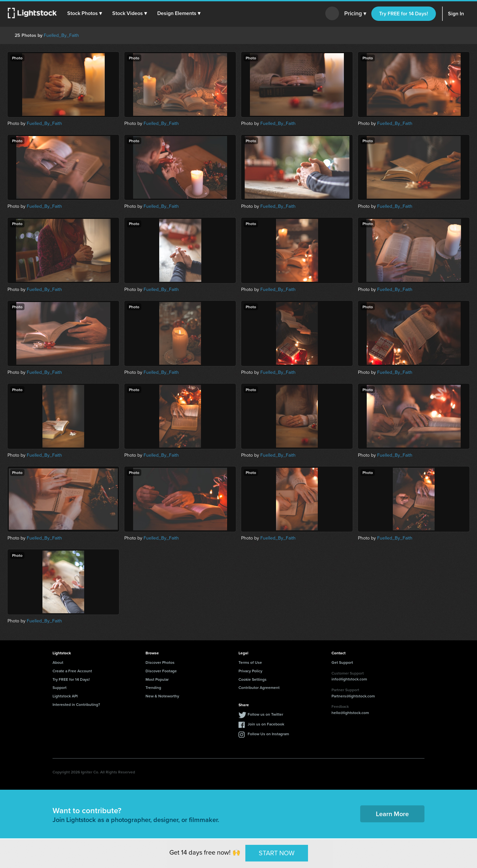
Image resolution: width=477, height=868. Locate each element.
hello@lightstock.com (350, 713)
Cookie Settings (253, 679)
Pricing (355, 14)
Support (60, 687)
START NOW (277, 853)
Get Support (342, 662)
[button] (85, 13)
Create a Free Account (72, 671)
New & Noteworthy (162, 696)
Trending (153, 687)
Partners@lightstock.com (353, 696)
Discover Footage (161, 671)
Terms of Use (250, 662)
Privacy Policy (250, 671)
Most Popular (157, 679)
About (58, 662)
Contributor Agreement (259, 687)
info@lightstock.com (349, 679)
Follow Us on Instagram (268, 734)
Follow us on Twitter (265, 714)
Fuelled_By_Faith (61, 35)
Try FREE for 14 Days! (404, 14)
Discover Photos (160, 662)
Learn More (392, 814)
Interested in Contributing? (76, 704)
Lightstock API (65, 696)
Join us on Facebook (266, 724)
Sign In (456, 14)
